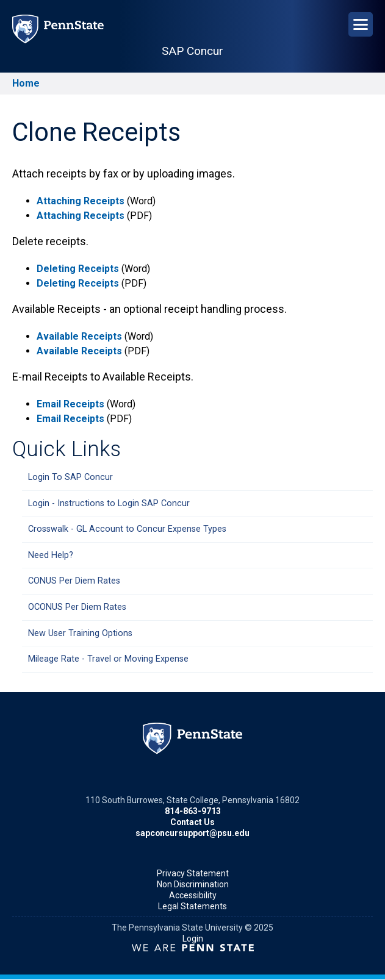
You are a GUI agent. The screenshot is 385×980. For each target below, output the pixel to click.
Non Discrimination (193, 884)
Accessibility (193, 895)
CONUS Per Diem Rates (74, 581)
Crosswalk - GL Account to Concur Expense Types (127, 529)
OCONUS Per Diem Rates (77, 607)
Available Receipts (81, 336)
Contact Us (192, 822)
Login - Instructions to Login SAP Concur (109, 503)
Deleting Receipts (78, 269)
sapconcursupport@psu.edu (192, 833)
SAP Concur (192, 51)
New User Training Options (80, 633)
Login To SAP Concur (70, 477)
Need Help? (51, 555)
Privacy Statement (193, 873)
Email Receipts (70, 404)
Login (193, 939)
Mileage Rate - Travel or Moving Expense (108, 659)
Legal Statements (192, 906)
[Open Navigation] (361, 24)
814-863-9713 (193, 811)
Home (26, 83)
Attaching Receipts (81, 201)
